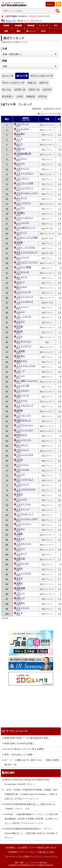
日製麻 (20, 534)
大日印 (20, 460)
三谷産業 (21, 351)
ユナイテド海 (23, 386)
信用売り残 (34, 90)
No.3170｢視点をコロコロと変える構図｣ (24, 749)
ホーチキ (21, 163)
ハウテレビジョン (25, 425)
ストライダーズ (24, 346)
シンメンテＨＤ (24, 573)
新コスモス (22, 287)
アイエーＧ (22, 400)
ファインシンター (25, 430)
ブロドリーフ (23, 484)
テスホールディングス (27, 193)
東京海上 (21, 356)
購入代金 (7, 90)
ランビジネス (23, 129)
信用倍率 (47, 90)
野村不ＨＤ (22, 435)
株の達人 (43, 852)
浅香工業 (21, 559)
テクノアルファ (24, 203)
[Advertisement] (31, 706)
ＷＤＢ (20, 578)
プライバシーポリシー (28, 852)
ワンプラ (21, 475)
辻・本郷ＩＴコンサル (27, 381)
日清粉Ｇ (21, 603)
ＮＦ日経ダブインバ (26, 228)
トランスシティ (24, 524)
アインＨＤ (22, 499)
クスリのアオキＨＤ (26, 489)
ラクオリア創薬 (24, 267)
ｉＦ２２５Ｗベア (25, 302)
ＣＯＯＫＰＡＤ (24, 544)
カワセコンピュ (24, 341)
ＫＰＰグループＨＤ (26, 366)
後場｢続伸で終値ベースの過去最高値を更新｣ (27, 738)
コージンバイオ (24, 292)
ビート (20, 144)
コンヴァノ (22, 158)
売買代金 (42, 96)
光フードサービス (25, 479)
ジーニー (21, 376)
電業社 (20, 583)
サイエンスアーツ (25, 188)
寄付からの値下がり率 (13, 83)
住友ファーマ (23, 396)
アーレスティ (23, 465)
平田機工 (21, 213)
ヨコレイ (21, 282)
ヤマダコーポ (23, 272)
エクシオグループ (25, 405)
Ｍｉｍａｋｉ (23, 445)
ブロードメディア (25, 297)
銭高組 (20, 410)
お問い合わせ (51, 848)
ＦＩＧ (20, 139)
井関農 (20, 242)
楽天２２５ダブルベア (27, 252)
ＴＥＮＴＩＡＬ (24, 504)
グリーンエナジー (25, 218)
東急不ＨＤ (22, 361)
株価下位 (44, 83)
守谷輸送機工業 (24, 154)
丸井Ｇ (20, 568)
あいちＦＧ (22, 277)
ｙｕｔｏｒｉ (23, 307)
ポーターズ (22, 198)
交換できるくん (24, 420)
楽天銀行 (21, 134)
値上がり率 (8, 76)
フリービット (23, 178)
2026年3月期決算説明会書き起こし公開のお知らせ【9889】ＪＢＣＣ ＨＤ (30, 806)
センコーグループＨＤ (27, 519)
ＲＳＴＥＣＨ (23, 608)
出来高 (20, 96)
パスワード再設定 (36, 848)
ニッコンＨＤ (23, 223)
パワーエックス (24, 415)
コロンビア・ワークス (27, 262)
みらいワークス (24, 440)
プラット (21, 593)
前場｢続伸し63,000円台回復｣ (19, 743)
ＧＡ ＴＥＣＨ (24, 317)
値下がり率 (22, 76)
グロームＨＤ (23, 470)
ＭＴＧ (20, 613)
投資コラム (30, 857)
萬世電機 (21, 588)
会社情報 (10, 848)
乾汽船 (20, 326)
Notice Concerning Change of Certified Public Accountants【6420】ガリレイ (27, 782)
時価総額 (31, 96)
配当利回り (8, 96)
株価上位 (32, 83)
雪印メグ (21, 598)
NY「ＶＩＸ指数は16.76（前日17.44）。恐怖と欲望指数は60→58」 (32, 762)
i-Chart (51, 852)
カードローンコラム (15, 857)
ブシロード (22, 554)
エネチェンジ (23, 168)
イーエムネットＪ (25, 514)
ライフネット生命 (25, 183)
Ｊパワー (21, 208)
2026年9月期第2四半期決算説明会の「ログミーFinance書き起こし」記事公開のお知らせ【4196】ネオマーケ (31, 833)
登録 (58, 4)
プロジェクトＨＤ (25, 455)
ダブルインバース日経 (27, 238)
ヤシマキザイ (23, 391)
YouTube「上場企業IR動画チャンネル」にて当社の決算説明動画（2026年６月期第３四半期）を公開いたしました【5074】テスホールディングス (32, 819)
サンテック (22, 233)
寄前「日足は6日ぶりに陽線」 (20, 754)
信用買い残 (20, 90)
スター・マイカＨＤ (26, 247)
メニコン (21, 312)
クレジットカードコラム (47, 857)
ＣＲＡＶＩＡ (23, 509)
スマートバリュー (25, 173)
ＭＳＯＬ (21, 539)
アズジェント (23, 450)
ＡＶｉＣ (21, 371)
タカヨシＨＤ (23, 563)
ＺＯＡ (20, 336)
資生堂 (20, 494)
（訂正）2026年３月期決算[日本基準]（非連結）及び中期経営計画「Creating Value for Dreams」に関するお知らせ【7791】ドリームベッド (31, 794)
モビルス (21, 321)
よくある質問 (21, 848)
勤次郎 (20, 331)
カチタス (21, 529)
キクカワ (21, 549)
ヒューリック (23, 257)
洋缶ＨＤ (21, 149)
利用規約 (13, 852)
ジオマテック (23, 124)
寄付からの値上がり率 (42, 76)
